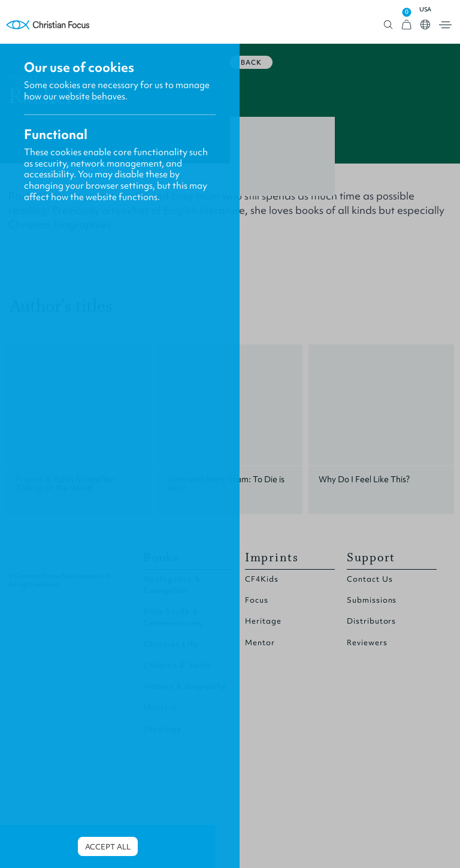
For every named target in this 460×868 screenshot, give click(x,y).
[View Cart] (407, 25)
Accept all (108, 847)
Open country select (425, 25)
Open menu (445, 25)
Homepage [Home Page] (48, 25)
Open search (388, 25)
